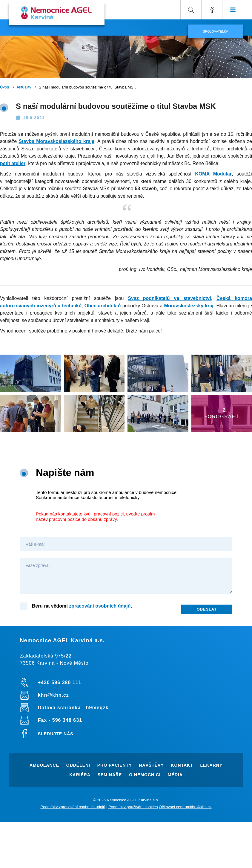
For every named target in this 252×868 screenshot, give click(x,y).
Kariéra (80, 775)
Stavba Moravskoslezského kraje (56, 141)
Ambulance (44, 765)
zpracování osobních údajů (100, 606)
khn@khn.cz (201, 807)
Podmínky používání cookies (133, 807)
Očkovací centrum (175, 807)
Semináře (110, 775)
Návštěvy (151, 765)
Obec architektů (103, 306)
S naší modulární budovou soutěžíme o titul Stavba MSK (87, 87)
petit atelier (13, 163)
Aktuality (24, 87)
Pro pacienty (115, 765)
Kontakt (182, 765)
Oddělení (78, 765)
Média (175, 775)
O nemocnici (145, 775)
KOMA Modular (213, 174)
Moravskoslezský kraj (189, 306)
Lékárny (212, 765)
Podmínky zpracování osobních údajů (73, 807)
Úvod (4, 87)
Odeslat (207, 609)
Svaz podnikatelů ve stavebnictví (169, 298)
